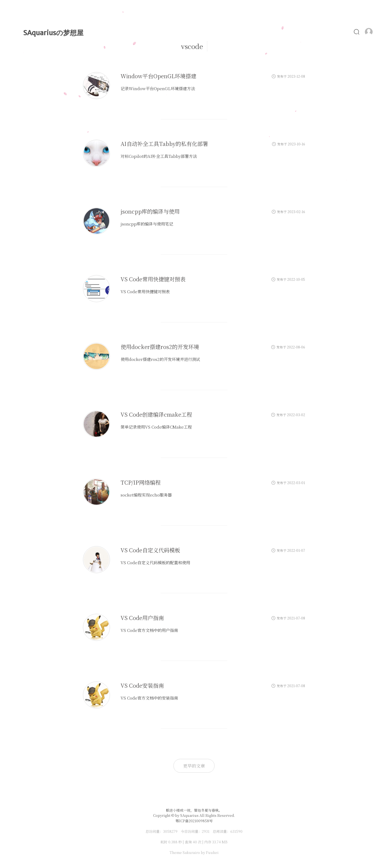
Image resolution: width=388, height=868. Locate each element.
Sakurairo (191, 852)
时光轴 (186, 32)
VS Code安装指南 (142, 685)
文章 (162, 32)
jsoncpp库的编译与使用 (150, 212)
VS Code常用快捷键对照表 (153, 279)
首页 (141, 32)
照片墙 (297, 32)
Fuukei (212, 852)
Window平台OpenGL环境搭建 (159, 76)
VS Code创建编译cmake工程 (156, 415)
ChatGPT (267, 32)
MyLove (214, 32)
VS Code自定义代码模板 (150, 550)
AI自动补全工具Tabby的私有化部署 (164, 144)
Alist (240, 32)
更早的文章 (194, 766)
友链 (342, 32)
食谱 (320, 32)
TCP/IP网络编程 (141, 482)
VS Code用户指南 (142, 618)
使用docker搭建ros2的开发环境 (160, 347)
